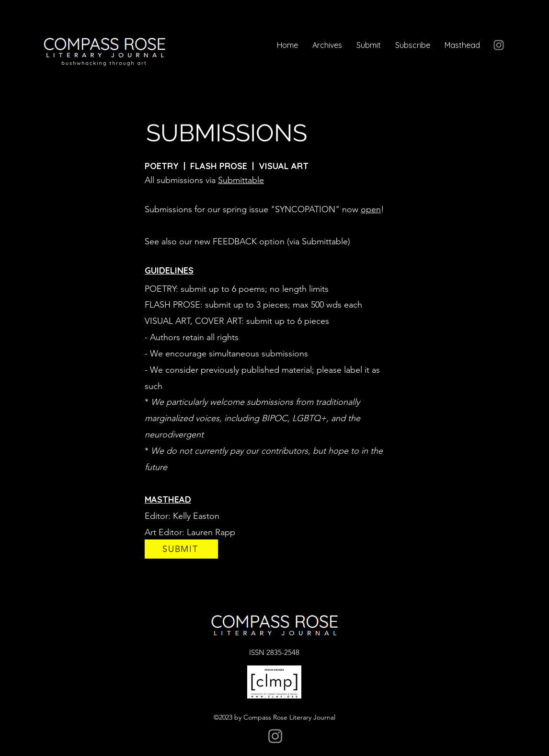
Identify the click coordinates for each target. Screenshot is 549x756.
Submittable (241, 180)
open (371, 209)
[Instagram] (499, 45)
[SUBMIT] (181, 549)
